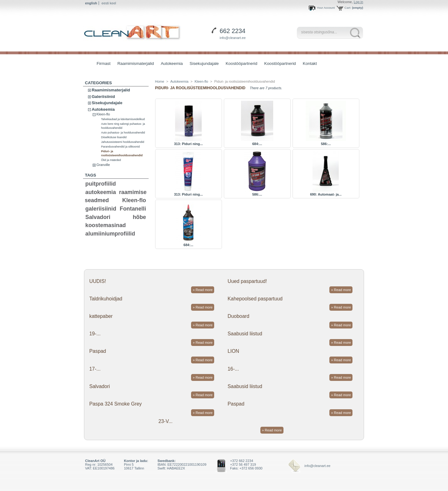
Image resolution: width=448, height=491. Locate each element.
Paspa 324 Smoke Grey (116, 404)
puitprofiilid (101, 184)
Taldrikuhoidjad (106, 299)
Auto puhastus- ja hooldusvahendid (123, 133)
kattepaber (101, 316)
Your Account (326, 8)
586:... (326, 144)
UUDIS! (98, 281)
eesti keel (109, 3)
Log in (358, 2)
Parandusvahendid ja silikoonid (121, 147)
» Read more (203, 290)
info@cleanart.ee (233, 38)
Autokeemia (170, 64)
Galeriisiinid (103, 97)
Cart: (348, 8)
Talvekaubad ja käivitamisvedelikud (123, 119)
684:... (257, 144)
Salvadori (98, 217)
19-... (95, 334)
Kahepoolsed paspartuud (255, 299)
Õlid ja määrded (111, 160)
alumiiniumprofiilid (110, 234)
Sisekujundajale (202, 64)
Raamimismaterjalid (134, 64)
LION (233, 351)
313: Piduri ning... (188, 144)
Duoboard (239, 316)
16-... (233, 369)
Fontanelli (133, 209)
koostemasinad (106, 225)
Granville (103, 165)
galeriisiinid (101, 209)
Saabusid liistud (245, 334)
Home (160, 81)
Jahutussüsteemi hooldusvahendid (123, 142)
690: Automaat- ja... (326, 194)
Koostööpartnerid (242, 63)
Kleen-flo (103, 114)
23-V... (166, 421)
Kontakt (310, 63)
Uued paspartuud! (247, 281)
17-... (95, 369)
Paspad (98, 351)
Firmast (104, 63)
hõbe (139, 217)
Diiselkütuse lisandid (114, 137)
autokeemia (101, 192)
